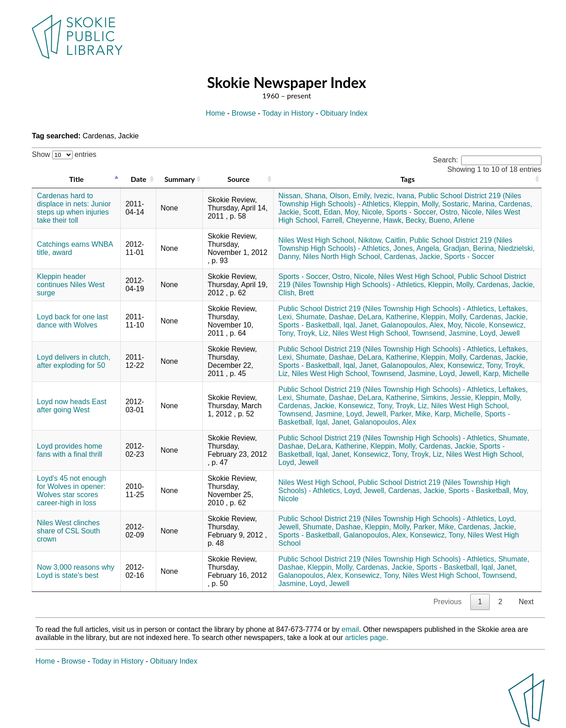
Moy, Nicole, (364, 212)
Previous (448, 602)
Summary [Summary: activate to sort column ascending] (180, 179)
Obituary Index (344, 113)
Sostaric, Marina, (469, 204)
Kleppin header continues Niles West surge (71, 285)
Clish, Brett (296, 293)
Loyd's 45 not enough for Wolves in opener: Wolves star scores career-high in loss (71, 491)
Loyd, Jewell (500, 333)
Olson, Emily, (351, 196)
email (350, 629)
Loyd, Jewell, (460, 374)
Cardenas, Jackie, (413, 257)
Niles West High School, (317, 240)
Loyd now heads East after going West (71, 406)
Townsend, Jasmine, (445, 333)
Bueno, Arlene (452, 220)
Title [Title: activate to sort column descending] (76, 179)
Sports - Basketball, (310, 325)
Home (215, 113)
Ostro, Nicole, (462, 212)
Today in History (288, 113)
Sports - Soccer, (412, 212)
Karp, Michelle (506, 374)
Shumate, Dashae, (326, 317)
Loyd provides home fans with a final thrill (69, 450)
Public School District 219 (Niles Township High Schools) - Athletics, (402, 281)
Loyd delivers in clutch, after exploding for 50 (74, 361)
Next (526, 602)
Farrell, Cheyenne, (351, 220)
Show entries (64, 154)
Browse (244, 113)
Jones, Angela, (417, 248)
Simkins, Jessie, (447, 398)
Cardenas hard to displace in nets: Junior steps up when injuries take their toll (74, 208)
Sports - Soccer (469, 257)
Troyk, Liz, (314, 333)
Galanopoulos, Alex (385, 422)
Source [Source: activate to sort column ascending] (239, 179)
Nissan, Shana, (303, 196)
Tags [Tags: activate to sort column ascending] (407, 179)
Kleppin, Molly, (417, 204)
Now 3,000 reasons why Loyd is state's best (76, 571)
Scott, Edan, (323, 212)
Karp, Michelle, (458, 414)
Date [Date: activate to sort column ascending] (138, 179)
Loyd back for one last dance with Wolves (72, 321)
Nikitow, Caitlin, (383, 240)
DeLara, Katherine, (389, 317)
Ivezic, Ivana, (395, 196)
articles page (366, 638)
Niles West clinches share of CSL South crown (68, 531)
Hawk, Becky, (405, 220)
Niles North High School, (342, 257)
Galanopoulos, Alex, (413, 325)
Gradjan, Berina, (470, 248)
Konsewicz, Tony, (475, 365)
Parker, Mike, (411, 414)
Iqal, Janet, (361, 325)
